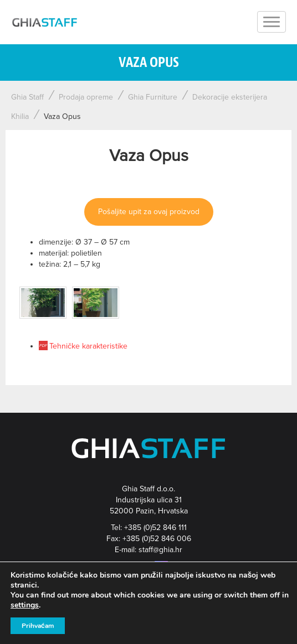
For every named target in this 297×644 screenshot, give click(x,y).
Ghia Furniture (153, 97)
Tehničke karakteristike (88, 346)
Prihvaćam (38, 626)
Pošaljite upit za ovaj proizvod (149, 212)
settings (25, 605)
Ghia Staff (27, 97)
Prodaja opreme (86, 97)
